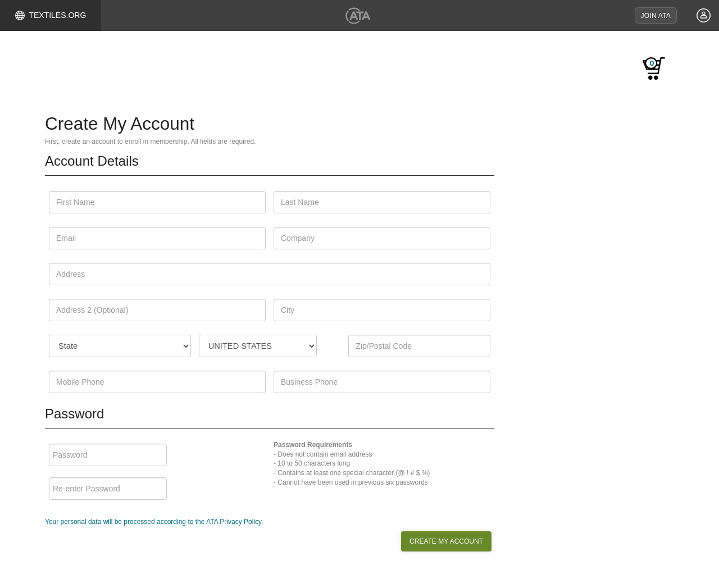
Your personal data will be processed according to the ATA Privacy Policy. (154, 522)
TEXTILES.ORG (51, 15)
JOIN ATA (656, 16)
